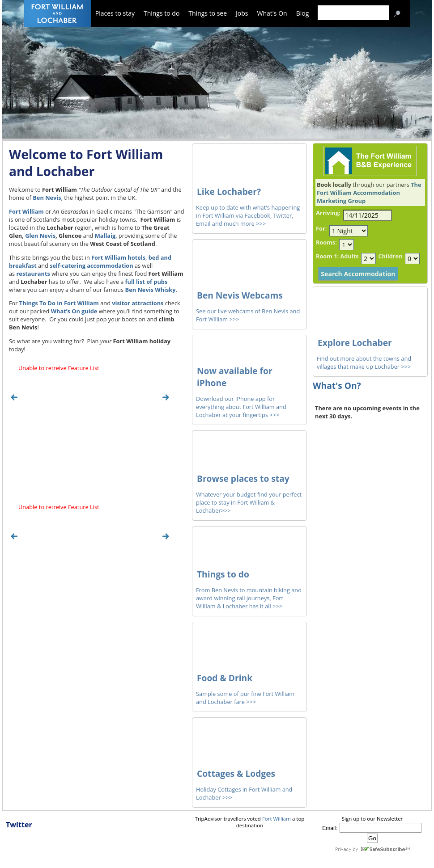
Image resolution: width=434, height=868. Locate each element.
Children (390, 256)
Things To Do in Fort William (59, 303)
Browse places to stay (243, 478)
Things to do (162, 13)
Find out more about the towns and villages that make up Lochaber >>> (364, 362)
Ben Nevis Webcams (240, 295)
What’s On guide (74, 311)
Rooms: (326, 242)
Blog (303, 13)
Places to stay (115, 13)
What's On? (337, 386)
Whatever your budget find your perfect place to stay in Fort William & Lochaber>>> (249, 502)
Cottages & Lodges (236, 773)
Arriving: (328, 213)
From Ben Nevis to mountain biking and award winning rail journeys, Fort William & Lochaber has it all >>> (249, 598)
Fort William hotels (118, 257)
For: (321, 228)
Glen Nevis (40, 236)
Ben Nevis (47, 198)
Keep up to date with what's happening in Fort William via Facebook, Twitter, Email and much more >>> (248, 215)
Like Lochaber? (229, 192)
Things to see (208, 13)
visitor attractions (138, 303)
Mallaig (105, 236)
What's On (272, 13)
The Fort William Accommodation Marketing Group (369, 193)
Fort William (26, 211)
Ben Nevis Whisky (151, 290)
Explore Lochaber (355, 343)
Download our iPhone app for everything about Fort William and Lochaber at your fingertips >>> (241, 407)
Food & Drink (225, 678)
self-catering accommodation (91, 265)
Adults (349, 256)
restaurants (33, 274)
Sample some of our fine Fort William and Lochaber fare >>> (245, 698)
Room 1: (327, 256)
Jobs (242, 13)
